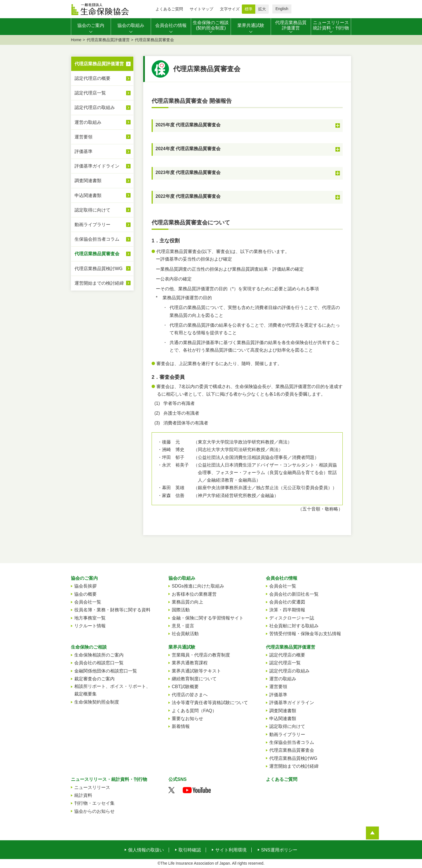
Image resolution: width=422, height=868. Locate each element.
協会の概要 (85, 594)
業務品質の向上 (187, 602)
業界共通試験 (182, 647)
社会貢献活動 (185, 634)
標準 (249, 9)
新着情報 (181, 726)
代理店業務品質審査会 (97, 254)
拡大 (262, 9)
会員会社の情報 (282, 578)
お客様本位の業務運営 (194, 594)
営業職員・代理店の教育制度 (201, 655)
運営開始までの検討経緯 (99, 283)
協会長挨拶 (85, 586)
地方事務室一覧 (90, 618)
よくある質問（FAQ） (194, 711)
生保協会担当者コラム (97, 239)
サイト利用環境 (231, 850)
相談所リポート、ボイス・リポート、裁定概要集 (112, 690)
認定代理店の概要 (92, 78)
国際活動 (181, 610)
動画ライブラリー (92, 225)
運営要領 (84, 137)
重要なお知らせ (187, 719)
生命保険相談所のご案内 (99, 655)
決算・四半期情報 (287, 610)
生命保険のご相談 (89, 647)
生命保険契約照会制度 (97, 702)
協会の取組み (182, 578)
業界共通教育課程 (190, 663)
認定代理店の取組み (95, 107)
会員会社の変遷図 (287, 602)
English (282, 9)
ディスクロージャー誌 (292, 618)
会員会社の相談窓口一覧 (99, 663)
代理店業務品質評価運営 (108, 40)
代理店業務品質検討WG (99, 269)
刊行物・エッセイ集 (94, 803)
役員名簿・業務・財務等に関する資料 (112, 610)
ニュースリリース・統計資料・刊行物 (109, 779)
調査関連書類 (88, 181)
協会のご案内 (84, 578)
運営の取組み (88, 122)
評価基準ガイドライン (97, 166)
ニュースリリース (92, 787)
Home (76, 40)
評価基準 (84, 151)
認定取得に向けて (92, 210)
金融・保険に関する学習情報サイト (208, 618)
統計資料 (83, 795)
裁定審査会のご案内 (94, 679)
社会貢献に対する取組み (294, 626)
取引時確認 (190, 850)
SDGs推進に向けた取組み (198, 586)
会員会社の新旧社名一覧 (294, 594)
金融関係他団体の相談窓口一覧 (106, 671)
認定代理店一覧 (90, 93)
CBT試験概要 (185, 687)
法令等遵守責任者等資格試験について (210, 703)
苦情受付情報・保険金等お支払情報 (305, 634)
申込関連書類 (88, 195)
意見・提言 (183, 626)
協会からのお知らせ (94, 811)
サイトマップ (201, 9)
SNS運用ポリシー (279, 850)
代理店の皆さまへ (190, 695)
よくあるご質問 (169, 9)
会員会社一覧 (88, 602)
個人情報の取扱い (146, 850)
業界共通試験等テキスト (196, 671)
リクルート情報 (90, 626)
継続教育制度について (194, 679)
